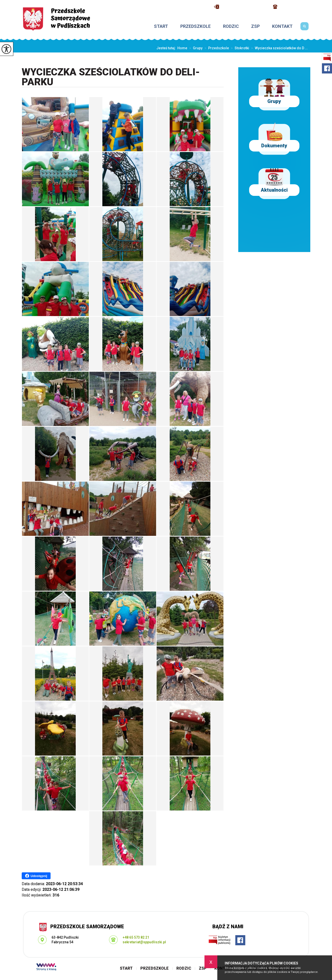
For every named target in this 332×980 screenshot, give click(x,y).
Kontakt (282, 26)
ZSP (255, 26)
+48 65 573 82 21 (292, 7)
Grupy (195, 48)
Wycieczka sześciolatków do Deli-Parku (111, 77)
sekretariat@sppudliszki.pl (241, 7)
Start (161, 26)
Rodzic (231, 26)
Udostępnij (36, 876)
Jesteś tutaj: (167, 48)
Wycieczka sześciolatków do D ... (278, 48)
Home (182, 48)
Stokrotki (239, 48)
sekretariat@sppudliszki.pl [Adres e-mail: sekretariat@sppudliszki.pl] (144, 942)
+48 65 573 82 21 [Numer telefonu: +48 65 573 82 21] (136, 937)
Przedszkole (195, 26)
